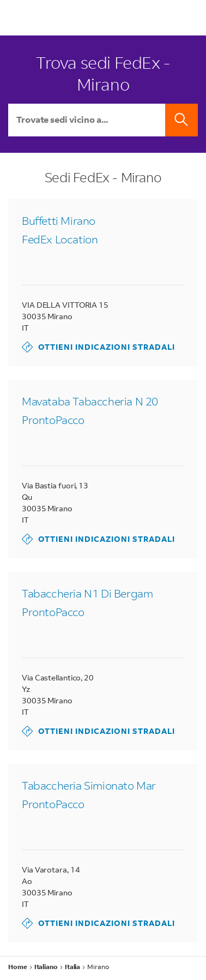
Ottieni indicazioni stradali (98, 347)
